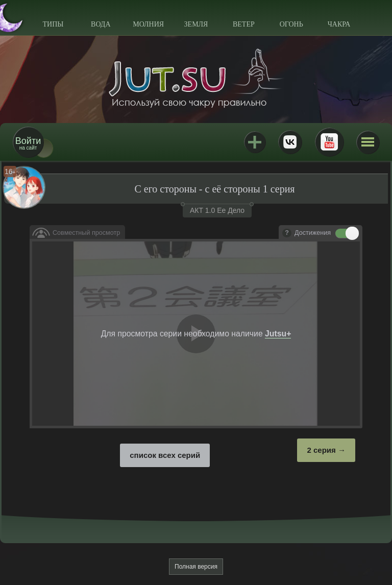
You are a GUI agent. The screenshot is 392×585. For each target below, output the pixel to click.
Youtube (329, 142)
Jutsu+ (255, 142)
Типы (53, 24)
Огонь (291, 24)
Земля (196, 24)
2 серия (321, 450)
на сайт (28, 143)
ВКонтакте (290, 142)
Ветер (244, 24)
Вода (101, 24)
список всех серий (165, 455)
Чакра (339, 24)
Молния (148, 24)
